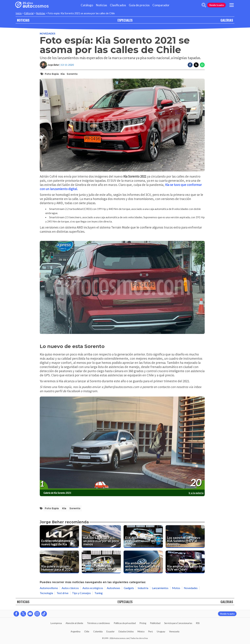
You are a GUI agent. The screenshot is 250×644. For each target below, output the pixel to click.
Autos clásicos (70, 588)
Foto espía (52, 74)
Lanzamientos (160, 588)
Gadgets (129, 588)
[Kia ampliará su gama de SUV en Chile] (185, 562)
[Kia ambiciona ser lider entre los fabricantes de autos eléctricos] (143, 562)
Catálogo (87, 5)
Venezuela (174, 631)
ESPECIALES (125, 20)
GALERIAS (227, 20)
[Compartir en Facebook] (190, 65)
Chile (87, 631)
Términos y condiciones (98, 623)
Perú (151, 631)
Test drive (62, 593)
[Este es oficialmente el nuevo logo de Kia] (59, 537)
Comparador (161, 5)
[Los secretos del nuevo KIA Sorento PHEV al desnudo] (185, 537)
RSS (198, 623)
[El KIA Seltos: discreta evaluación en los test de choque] (143, 537)
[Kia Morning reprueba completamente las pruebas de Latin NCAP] (101, 562)
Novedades (47, 33)
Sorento (72, 74)
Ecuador (111, 631)
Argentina (76, 631)
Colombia (98, 631)
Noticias (101, 5)
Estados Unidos (126, 631)
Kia (63, 74)
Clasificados (118, 5)
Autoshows (113, 588)
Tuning (99, 593)
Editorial (29, 13)
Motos (176, 588)
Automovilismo (49, 588)
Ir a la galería (196, 493)
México (141, 631)
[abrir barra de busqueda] (204, 5)
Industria (143, 588)
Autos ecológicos (93, 588)
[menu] (232, 5)
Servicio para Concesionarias (178, 623)
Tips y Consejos (81, 593)
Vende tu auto (216, 5)
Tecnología (46, 593)
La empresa (56, 623)
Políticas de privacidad (125, 623)
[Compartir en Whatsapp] (202, 65)
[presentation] (122, 443)
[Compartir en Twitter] (196, 65)
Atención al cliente (74, 623)
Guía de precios (139, 5)
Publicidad (155, 623)
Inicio (19, 13)
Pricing (143, 623)
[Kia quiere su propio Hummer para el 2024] (59, 562)
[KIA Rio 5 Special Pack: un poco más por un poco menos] (101, 537)
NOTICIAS (23, 20)
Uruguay (161, 631)
